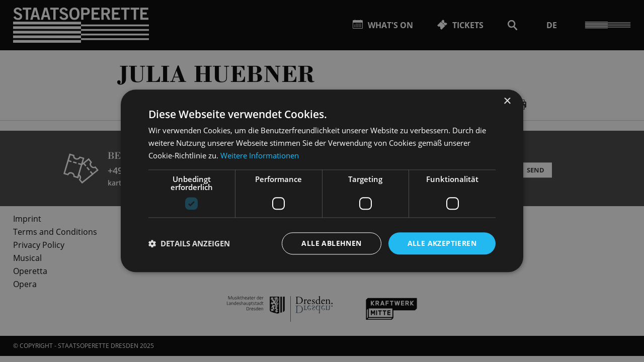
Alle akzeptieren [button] (442, 243)
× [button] (507, 101)
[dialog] (322, 181)
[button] (189, 243)
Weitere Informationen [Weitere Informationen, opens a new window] (260, 155)
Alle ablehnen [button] (331, 243)
